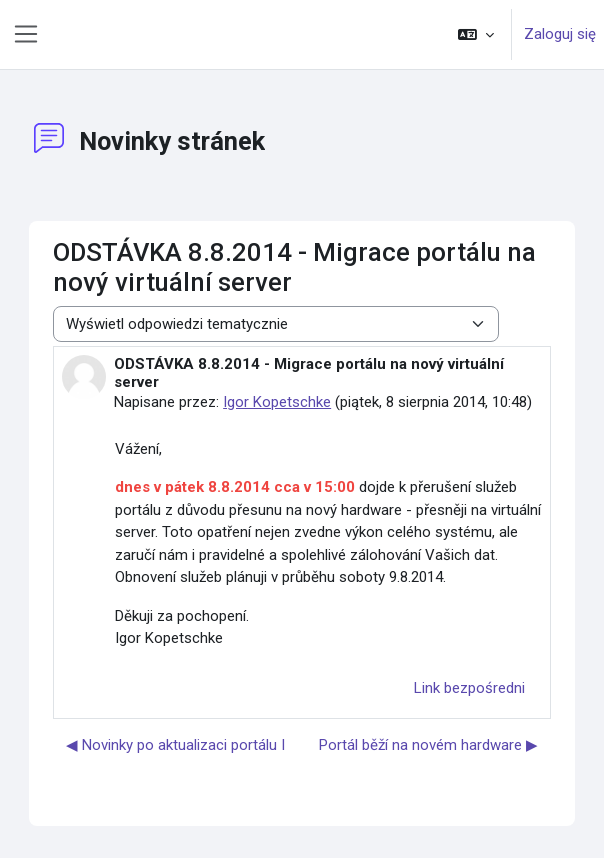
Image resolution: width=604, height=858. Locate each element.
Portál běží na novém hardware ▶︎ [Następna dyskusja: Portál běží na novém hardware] (428, 745)
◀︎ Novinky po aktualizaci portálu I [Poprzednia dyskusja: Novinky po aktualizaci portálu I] (175, 745)
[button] (476, 34)
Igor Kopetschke (277, 402)
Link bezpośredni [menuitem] (469, 688)
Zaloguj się (560, 34)
